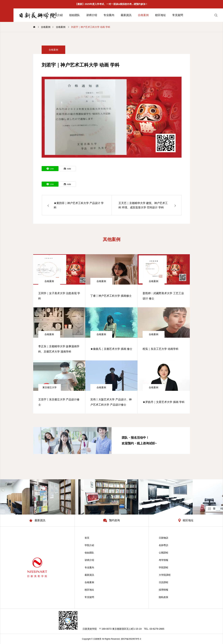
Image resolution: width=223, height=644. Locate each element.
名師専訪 (163, 545)
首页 (87, 538)
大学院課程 (165, 575)
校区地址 (160, 15)
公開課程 (163, 553)
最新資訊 (126, 15)
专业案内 (109, 15)
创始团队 (75, 15)
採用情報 (163, 590)
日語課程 (163, 582)
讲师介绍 (92, 15)
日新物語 (163, 538)
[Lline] (50, 169)
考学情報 (163, 560)
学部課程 (163, 567)
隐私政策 (163, 597)
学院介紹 (89, 545)
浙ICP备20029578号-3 (131, 639)
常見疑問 (178, 15)
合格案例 (143, 15)
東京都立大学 (50, 387)
